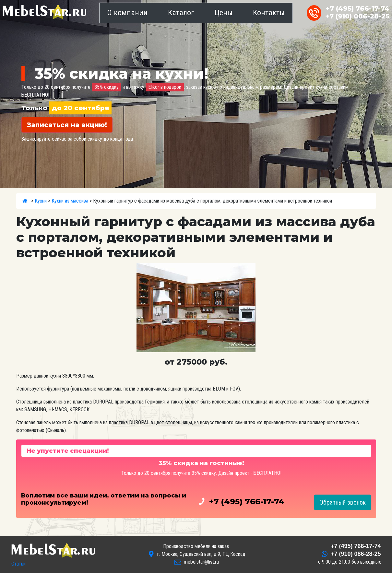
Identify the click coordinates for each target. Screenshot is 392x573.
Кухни (41, 201)
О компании (127, 13)
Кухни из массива (70, 201)
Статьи (18, 564)
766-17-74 (357, 8)
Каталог (181, 13)
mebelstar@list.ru (201, 562)
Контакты (269, 13)
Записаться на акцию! (67, 125)
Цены (224, 13)
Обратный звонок (343, 502)
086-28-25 (357, 16)
